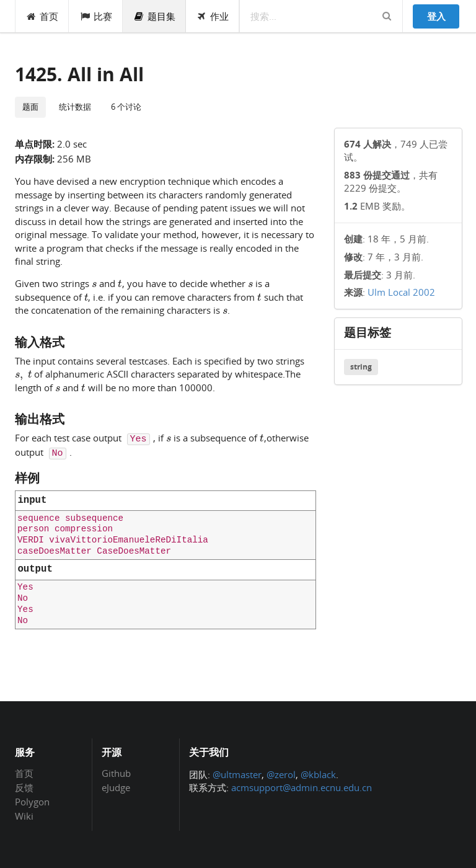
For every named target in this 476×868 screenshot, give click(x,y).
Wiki (24, 816)
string (361, 367)
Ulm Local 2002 (401, 292)
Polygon (32, 802)
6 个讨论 (126, 107)
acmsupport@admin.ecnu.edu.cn (302, 787)
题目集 (154, 16)
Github (116, 774)
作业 (213, 16)
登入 (436, 16)
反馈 (24, 787)
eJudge (116, 787)
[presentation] (95, 283)
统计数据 (75, 107)
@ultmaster (237, 774)
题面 (30, 107)
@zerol (281, 774)
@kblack (318, 774)
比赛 (96, 16)
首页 (42, 16)
